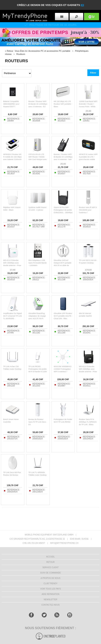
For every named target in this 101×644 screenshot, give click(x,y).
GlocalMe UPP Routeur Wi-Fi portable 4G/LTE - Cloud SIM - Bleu (63, 316)
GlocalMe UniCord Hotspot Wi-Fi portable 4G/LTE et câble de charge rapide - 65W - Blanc (63, 265)
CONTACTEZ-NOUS (50, 605)
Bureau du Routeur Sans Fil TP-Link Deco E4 (37, 422)
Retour (10, 51)
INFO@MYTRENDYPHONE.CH (64, 543)
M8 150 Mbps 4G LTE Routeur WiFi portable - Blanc (63, 104)
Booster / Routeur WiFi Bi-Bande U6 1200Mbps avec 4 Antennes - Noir (63, 157)
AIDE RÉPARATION (51, 594)
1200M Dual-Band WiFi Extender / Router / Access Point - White (88, 104)
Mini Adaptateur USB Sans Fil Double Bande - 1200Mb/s (38, 263)
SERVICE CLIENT (50, 567)
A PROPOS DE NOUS (50, 578)
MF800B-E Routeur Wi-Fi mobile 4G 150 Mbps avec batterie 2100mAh (12, 157)
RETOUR (50, 562)
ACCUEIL (50, 557)
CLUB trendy (50, 583)
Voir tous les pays (50, 589)
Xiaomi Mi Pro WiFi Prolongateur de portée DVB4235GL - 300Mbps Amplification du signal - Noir (63, 213)
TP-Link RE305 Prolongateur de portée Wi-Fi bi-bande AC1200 (38, 369)
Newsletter (50, 600)
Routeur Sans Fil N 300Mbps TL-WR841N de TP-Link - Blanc (88, 422)
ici (82, 5)
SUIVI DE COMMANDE (50, 573)
